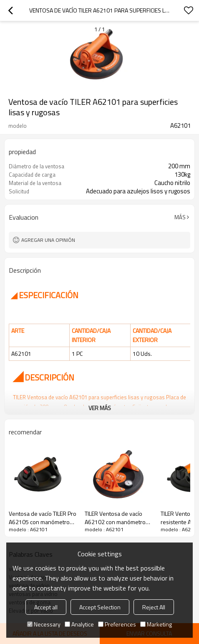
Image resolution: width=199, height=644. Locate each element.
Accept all (46, 607)
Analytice (79, 624)
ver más (100, 408)
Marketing (156, 624)
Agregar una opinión (48, 240)
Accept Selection (100, 607)
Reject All (154, 607)
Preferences (117, 624)
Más (180, 217)
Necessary (44, 624)
